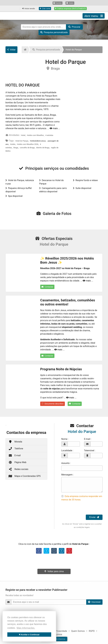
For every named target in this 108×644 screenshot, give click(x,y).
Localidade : (67, 451)
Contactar (47, 287)
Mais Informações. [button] (26, 628)
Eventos (58, 3)
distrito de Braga (43, 148)
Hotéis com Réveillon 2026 (28, 144)
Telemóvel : (90, 451)
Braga (16, 148)
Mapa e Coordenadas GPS (25, 476)
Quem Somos (78, 631)
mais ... (55, 128)
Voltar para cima (54, 571)
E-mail (15, 455)
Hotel (23, 135)
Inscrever (94, 602)
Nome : (65, 439)
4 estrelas (49, 135)
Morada (15, 442)
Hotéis (13, 144)
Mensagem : (67, 475)
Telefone (16, 449)
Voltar (11, 50)
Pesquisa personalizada (54, 32)
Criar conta (45, 9)
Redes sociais (18, 469)
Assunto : (66, 463)
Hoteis (70, 3)
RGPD (92, 631)
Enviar (94, 517)
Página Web (17, 462)
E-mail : (88, 439)
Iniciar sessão (28, 9)
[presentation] (83, 509)
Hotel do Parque (22, 141)
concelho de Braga (27, 148)
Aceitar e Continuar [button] (29, 635)
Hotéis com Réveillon (35, 135)
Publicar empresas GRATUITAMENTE (70, 9)
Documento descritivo (53, 404)
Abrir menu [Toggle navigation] (94, 16)
